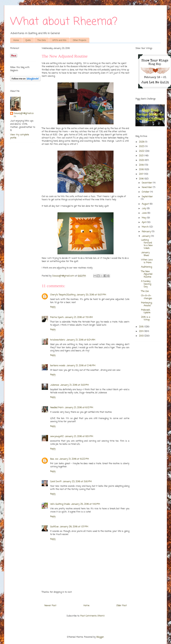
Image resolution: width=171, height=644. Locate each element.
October (146, 192)
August (146, 204)
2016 (142, 179)
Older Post (122, 606)
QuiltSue (54, 527)
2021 (142, 156)
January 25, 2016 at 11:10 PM (85, 504)
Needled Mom (57, 408)
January (146, 236)
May (144, 218)
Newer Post (50, 606)
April (144, 222)
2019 (142, 165)
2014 (142, 331)
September (147, 197)
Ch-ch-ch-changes (147, 297)
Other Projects (80, 40)
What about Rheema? (64, 22)
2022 (142, 151)
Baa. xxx (54, 459)
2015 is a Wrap (146, 319)
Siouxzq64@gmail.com (24, 115)
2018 (142, 170)
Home (16, 40)
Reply (53, 307)
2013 (142, 336)
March (146, 227)
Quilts (28, 40)
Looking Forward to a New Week (147, 244)
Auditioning (146, 267)
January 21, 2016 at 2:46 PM (81, 366)
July (144, 209)
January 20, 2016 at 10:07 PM (91, 295)
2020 (142, 160)
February (147, 232)
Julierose (55, 385)
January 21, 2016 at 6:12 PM (79, 408)
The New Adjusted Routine (147, 274)
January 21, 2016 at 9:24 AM (81, 340)
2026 (142, 142)
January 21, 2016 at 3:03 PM (74, 385)
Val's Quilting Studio (60, 504)
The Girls (42, 40)
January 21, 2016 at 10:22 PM (74, 459)
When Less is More (147, 261)
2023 (142, 146)
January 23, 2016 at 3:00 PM (77, 482)
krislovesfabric (58, 340)
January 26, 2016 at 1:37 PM (74, 527)
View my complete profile (20, 136)
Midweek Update (146, 311)
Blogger (100, 637)
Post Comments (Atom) (92, 616)
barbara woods (58, 366)
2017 (141, 174)
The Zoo (145, 291)
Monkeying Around (146, 304)
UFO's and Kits (59, 40)
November (147, 187)
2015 (142, 327)
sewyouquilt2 (57, 436)
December (147, 183)
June (145, 213)
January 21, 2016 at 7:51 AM (79, 317)
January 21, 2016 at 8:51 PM (79, 436)
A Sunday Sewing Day (146, 284)
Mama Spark (57, 317)
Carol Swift (56, 482)
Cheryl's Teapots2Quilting (63, 295)
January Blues (145, 254)
